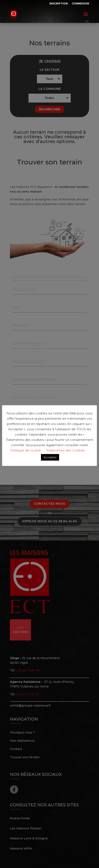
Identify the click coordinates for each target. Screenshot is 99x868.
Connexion (80, 3)
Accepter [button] (50, 457)
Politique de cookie (26, 450)
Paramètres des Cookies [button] (66, 450)
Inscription (59, 3)
